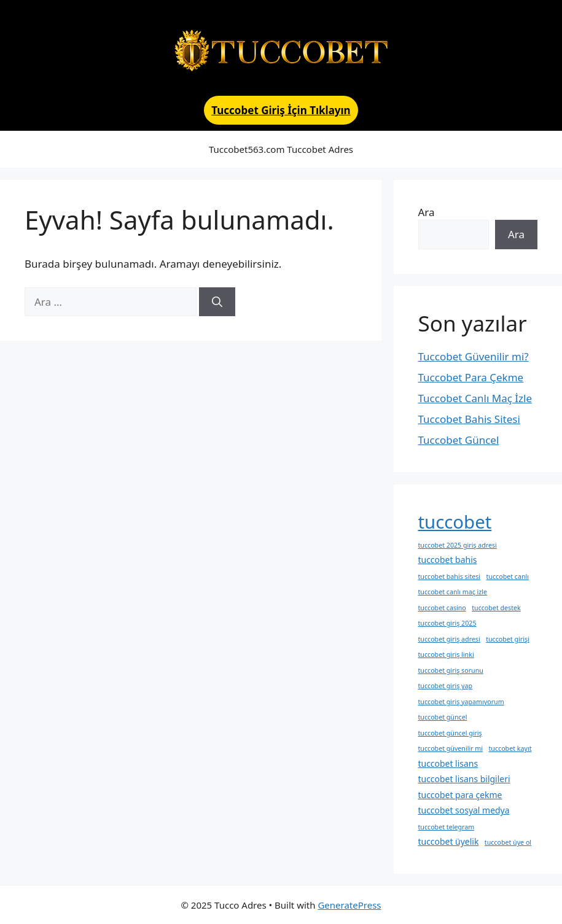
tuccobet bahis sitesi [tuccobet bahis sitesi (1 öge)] (450, 577)
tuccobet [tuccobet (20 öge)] (455, 522)
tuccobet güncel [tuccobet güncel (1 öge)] (443, 717)
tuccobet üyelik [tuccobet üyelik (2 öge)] (449, 841)
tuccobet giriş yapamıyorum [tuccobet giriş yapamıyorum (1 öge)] (461, 702)
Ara (427, 212)
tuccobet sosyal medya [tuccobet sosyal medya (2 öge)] (464, 810)
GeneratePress (349, 905)
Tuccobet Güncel (459, 440)
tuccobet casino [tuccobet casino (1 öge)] (442, 608)
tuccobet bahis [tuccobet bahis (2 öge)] (448, 560)
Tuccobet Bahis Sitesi (469, 419)
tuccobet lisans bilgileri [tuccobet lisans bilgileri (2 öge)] (464, 779)
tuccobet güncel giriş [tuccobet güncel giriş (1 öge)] (450, 733)
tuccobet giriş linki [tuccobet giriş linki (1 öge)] (446, 654)
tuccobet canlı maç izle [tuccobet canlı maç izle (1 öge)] (453, 592)
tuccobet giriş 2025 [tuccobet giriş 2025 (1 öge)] (447, 623)
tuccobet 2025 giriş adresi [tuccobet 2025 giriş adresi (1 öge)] (458, 545)
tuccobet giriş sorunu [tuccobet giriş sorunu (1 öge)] (451, 670)
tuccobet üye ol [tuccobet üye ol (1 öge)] (508, 842)
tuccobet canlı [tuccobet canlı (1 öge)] (508, 577)
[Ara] (217, 302)
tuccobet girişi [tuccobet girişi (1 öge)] (508, 639)
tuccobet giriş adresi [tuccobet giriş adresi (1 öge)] (449, 639)
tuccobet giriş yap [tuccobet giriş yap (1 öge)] (446, 686)
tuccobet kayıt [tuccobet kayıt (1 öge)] (510, 748)
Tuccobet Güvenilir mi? (474, 356)
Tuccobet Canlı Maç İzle (475, 398)
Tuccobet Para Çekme (471, 377)
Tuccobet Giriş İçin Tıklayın (281, 110)
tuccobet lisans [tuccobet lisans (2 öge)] (448, 763)
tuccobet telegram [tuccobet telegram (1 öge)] (447, 827)
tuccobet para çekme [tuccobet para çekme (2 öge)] (460, 795)
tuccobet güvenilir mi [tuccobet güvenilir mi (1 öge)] (451, 748)
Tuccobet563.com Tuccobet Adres (281, 149)
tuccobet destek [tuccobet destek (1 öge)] (496, 608)
